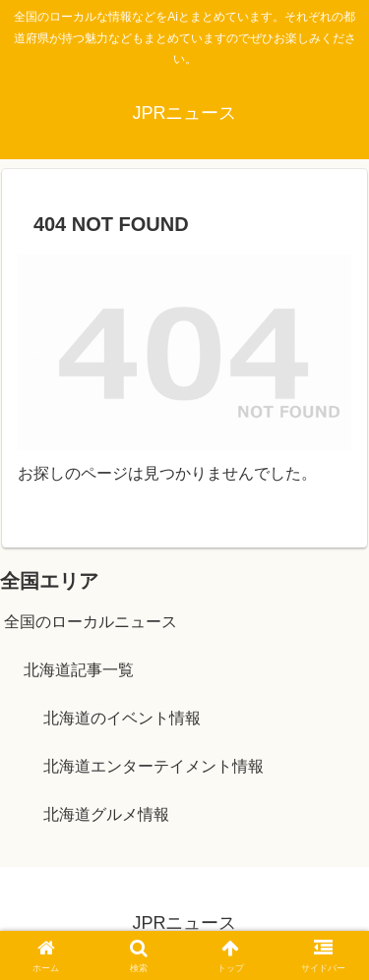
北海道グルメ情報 (106, 814)
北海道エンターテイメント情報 (154, 766)
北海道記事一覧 (79, 670)
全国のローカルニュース (91, 622)
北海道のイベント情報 (122, 718)
